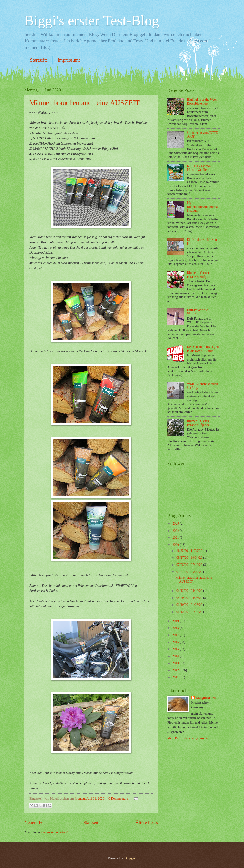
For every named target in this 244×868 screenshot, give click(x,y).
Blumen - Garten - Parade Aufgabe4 (199, 423)
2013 (176, 663)
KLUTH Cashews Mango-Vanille (199, 168)
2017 (176, 635)
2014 (176, 656)
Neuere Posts (36, 822)
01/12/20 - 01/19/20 (190, 612)
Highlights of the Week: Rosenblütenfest (203, 102)
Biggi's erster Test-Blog (92, 20)
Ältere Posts (147, 822)
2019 (176, 621)
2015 (176, 649)
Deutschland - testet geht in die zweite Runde (203, 349)
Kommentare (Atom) (55, 832)
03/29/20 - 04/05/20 (190, 598)
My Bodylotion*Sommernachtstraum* (203, 207)
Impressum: (69, 60)
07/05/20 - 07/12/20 (190, 565)
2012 (176, 670)
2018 (176, 628)
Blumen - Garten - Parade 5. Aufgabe (199, 275)
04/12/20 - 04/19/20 (190, 591)
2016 (176, 642)
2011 (176, 677)
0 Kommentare (118, 799)
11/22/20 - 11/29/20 (190, 551)
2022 (176, 531)
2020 (176, 545)
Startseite (39, 60)
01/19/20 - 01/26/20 (190, 605)
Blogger (130, 858)
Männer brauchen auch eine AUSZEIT (84, 103)
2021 (176, 538)
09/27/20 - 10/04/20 (190, 558)
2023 (176, 524)
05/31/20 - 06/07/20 (190, 572)
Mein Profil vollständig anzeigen (189, 738)
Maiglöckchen (206, 698)
